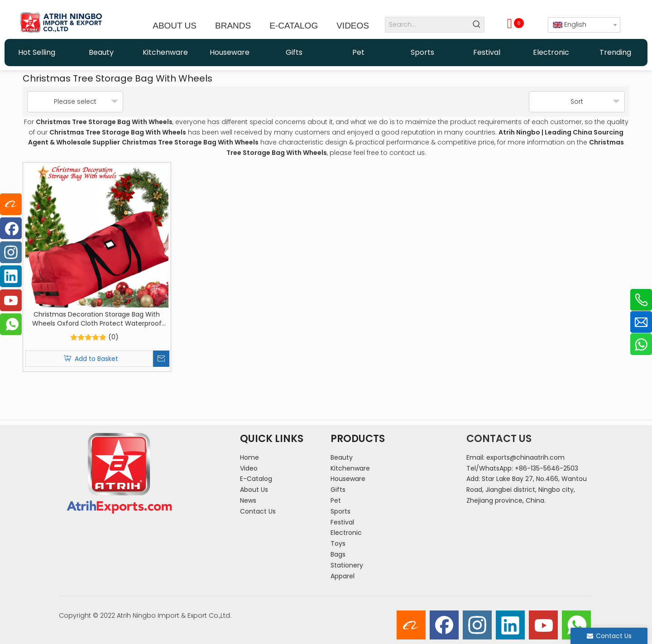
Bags (338, 554)
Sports (340, 511)
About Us (254, 490)
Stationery (347, 565)
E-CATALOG (294, 26)
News (248, 500)
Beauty (342, 457)
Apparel (343, 576)
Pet (336, 500)
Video (249, 468)
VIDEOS (353, 26)
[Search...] (427, 25)
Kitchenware (350, 468)
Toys (338, 543)
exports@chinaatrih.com (525, 457)
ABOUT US (175, 26)
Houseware (348, 479)
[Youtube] (543, 625)
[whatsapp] (576, 625)
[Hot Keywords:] (477, 25)
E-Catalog (256, 479)
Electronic (346, 533)
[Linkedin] (510, 625)
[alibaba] (411, 625)
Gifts (338, 490)
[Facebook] (444, 625)
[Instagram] (477, 625)
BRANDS (233, 26)
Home (249, 457)
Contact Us (258, 511)
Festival (342, 522)
